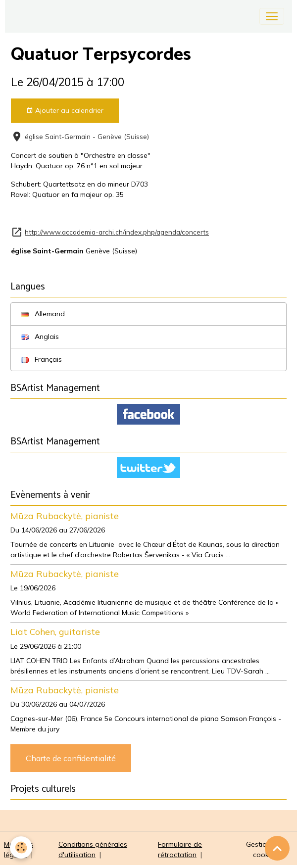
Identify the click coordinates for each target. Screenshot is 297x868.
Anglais (40, 337)
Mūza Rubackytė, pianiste (65, 516)
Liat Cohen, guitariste (55, 631)
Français (41, 359)
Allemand (43, 314)
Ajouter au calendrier (65, 111)
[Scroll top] (277, 848)
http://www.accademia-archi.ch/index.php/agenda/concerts (117, 232)
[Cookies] (21, 847)
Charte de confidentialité (71, 758)
